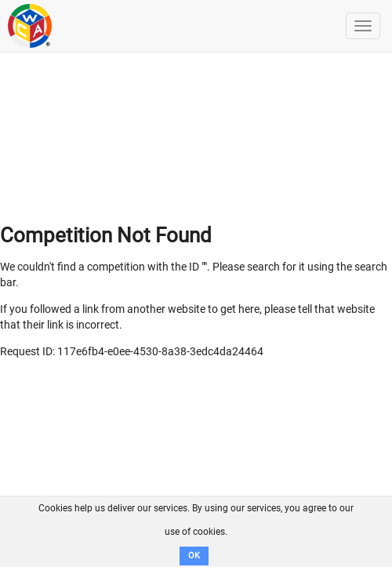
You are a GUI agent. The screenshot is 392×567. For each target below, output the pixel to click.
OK (194, 556)
